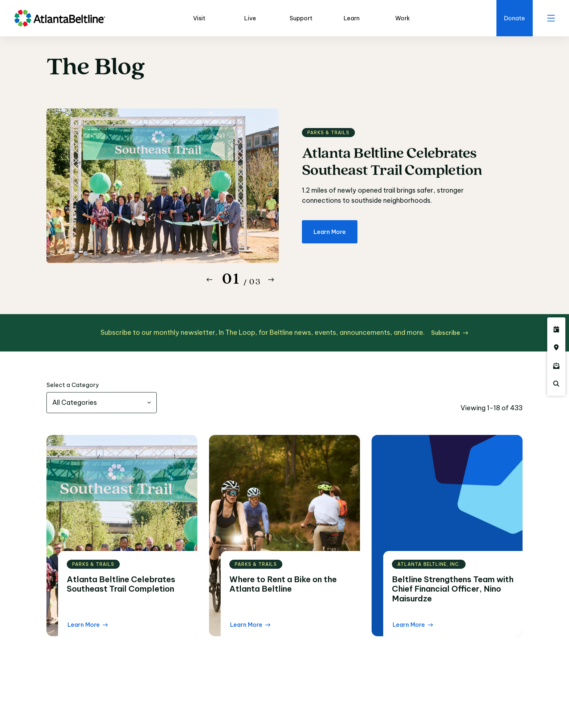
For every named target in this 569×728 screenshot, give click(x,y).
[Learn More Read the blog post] (88, 625)
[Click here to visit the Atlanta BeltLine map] (556, 347)
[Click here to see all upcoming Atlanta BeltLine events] (556, 329)
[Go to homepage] (60, 18)
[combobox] (102, 403)
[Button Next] (271, 280)
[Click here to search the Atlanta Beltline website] (556, 384)
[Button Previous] (209, 280)
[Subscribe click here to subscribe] (450, 333)
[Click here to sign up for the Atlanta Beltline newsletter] (556, 366)
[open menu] (551, 18)
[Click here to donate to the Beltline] (515, 18)
